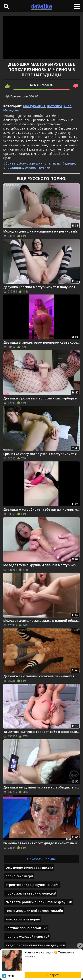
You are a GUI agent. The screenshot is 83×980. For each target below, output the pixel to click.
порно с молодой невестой (27, 936)
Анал (68, 106)
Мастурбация (34, 106)
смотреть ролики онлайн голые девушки (39, 902)
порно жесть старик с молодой (31, 893)
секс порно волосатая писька (29, 867)
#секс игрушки (31, 163)
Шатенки (54, 106)
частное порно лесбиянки (26, 928)
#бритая (10, 163)
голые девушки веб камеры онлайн (34, 911)
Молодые (11, 110)
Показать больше (41, 859)
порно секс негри (19, 876)
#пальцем (52, 163)
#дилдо (69, 163)
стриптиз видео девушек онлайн (32, 885)
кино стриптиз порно (23, 919)
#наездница (13, 168)
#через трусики (38, 168)
